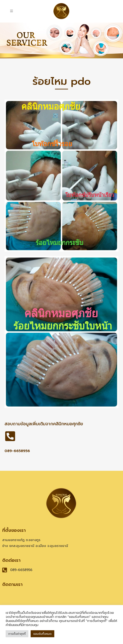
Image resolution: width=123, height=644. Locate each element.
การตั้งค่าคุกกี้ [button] (17, 634)
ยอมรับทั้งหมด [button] (42, 634)
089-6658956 (17, 451)
